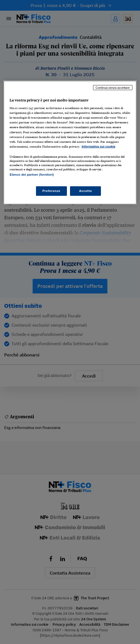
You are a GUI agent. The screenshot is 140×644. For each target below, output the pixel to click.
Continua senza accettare (113, 87)
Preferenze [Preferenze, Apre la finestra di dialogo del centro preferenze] (51, 191)
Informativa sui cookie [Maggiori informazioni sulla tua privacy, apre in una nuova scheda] (98, 146)
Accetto (85, 191)
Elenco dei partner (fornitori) (32, 174)
